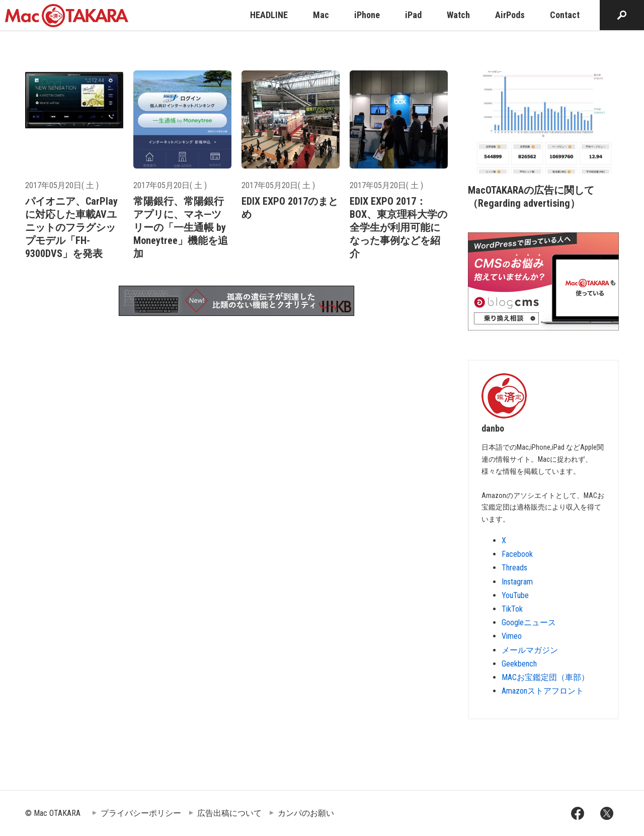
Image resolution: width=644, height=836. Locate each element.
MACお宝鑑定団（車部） (545, 677)
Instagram (517, 582)
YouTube (515, 595)
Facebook (517, 554)
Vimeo (512, 636)
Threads (514, 568)
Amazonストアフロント (543, 691)
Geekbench (519, 664)
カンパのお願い (306, 813)
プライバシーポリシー (141, 813)
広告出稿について (229, 813)
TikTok (512, 609)
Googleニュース (529, 622)
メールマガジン (530, 650)
